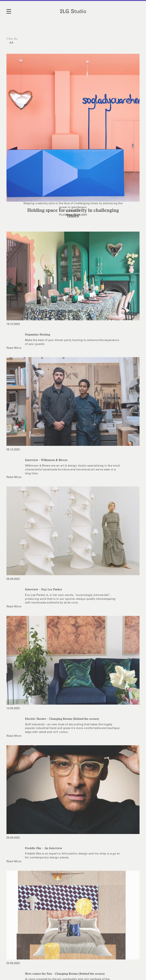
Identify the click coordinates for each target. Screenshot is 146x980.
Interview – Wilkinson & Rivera (46, 460)
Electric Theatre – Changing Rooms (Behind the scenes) (62, 719)
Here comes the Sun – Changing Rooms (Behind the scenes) (65, 974)
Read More (73, 215)
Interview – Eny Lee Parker (44, 589)
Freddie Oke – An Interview (44, 848)
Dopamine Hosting (38, 334)
